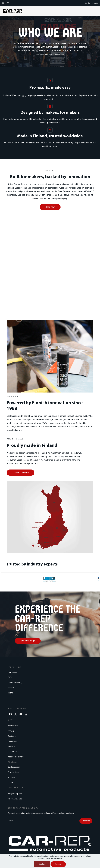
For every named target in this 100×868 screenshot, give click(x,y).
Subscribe (86, 821)
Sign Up (95, 3)
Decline (42, 864)
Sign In (87, 3)
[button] (9, 3)
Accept (58, 864)
